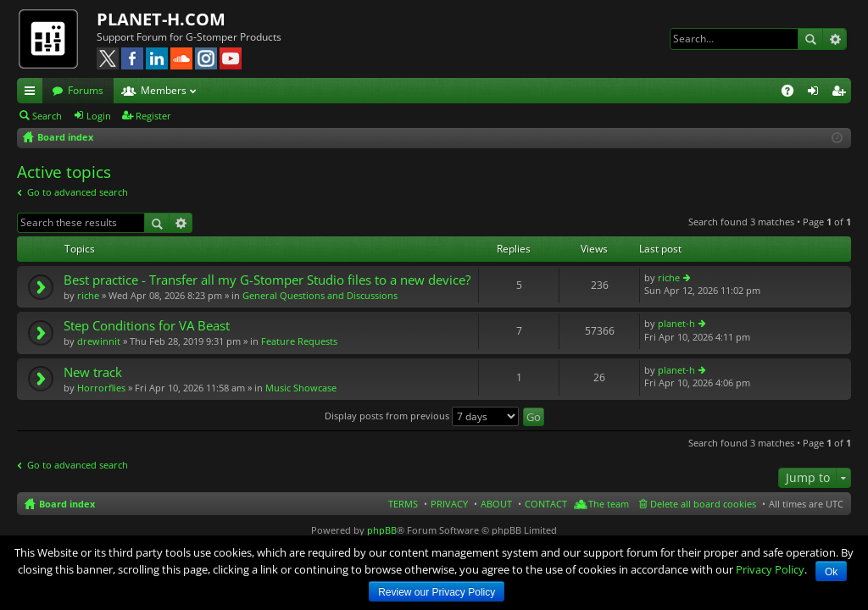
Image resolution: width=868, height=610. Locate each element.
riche (88, 295)
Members (164, 90)
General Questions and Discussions (320, 295)
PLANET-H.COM (161, 19)
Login (99, 116)
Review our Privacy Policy (437, 592)
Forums (86, 90)
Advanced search (835, 39)
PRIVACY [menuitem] (449, 504)
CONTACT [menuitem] (546, 504)
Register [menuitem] (842, 93)
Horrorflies (101, 388)
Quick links (33, 93)
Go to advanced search (78, 192)
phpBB (382, 530)
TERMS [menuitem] (403, 504)
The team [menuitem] (609, 504)
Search (810, 39)
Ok (831, 572)
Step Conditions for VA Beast (147, 326)
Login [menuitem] (816, 93)
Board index (67, 504)
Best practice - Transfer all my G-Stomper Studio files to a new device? (267, 280)
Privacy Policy (770, 569)
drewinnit (99, 341)
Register (153, 116)
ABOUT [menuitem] (496, 504)
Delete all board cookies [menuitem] (703, 504)
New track (93, 372)
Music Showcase (301, 388)
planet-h (676, 323)
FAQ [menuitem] (793, 93)
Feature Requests (299, 341)
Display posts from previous (422, 416)
